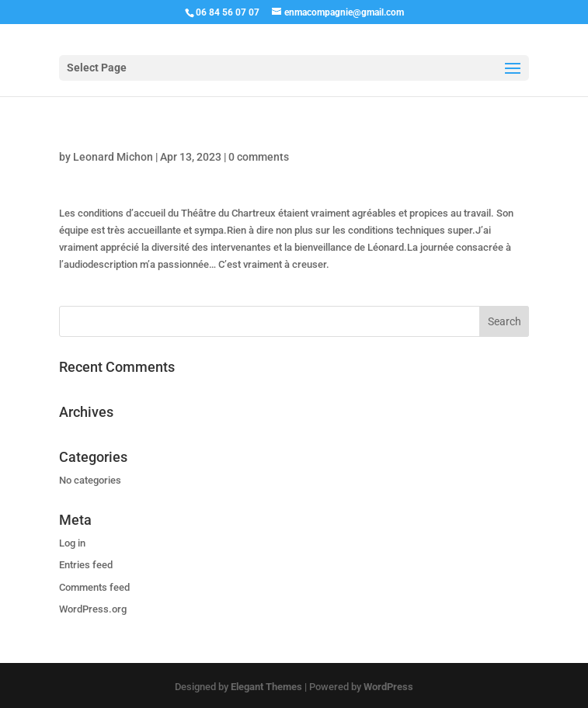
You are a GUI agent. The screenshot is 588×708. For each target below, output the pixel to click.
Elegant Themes (266, 687)
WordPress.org (93, 609)
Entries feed (86, 565)
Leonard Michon (113, 157)
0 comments (259, 157)
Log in (72, 543)
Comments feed (94, 587)
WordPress (388, 687)
